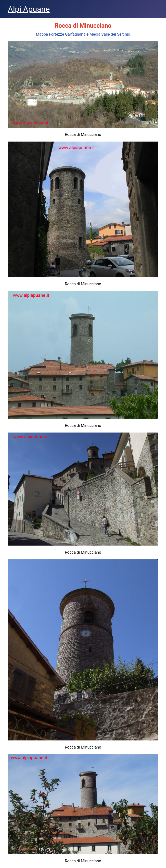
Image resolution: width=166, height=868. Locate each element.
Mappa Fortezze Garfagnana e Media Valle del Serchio (83, 34)
